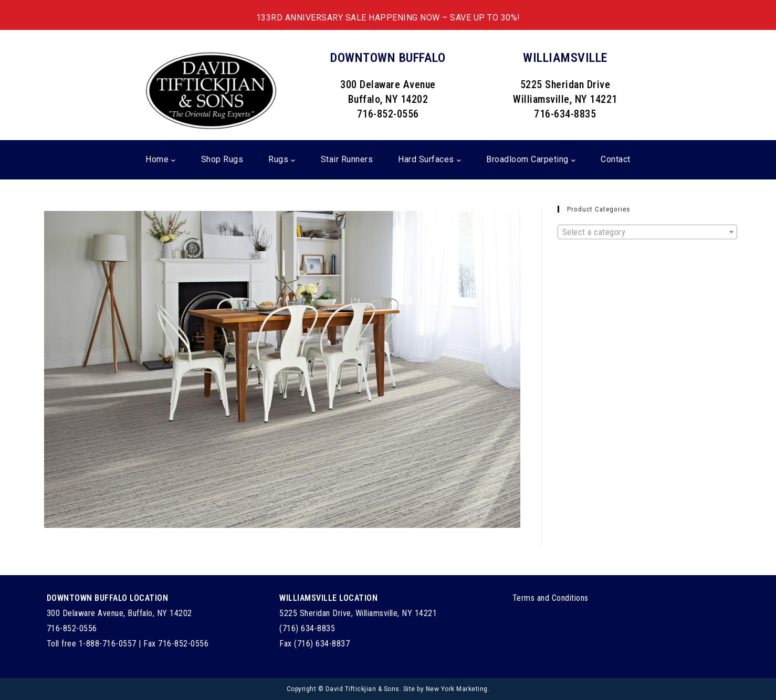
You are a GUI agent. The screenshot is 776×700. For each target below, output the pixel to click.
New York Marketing (457, 689)
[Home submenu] (173, 160)
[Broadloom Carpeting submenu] (573, 160)
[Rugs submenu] (293, 160)
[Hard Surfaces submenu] (459, 160)
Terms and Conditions (550, 598)
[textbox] (647, 232)
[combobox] (647, 232)
